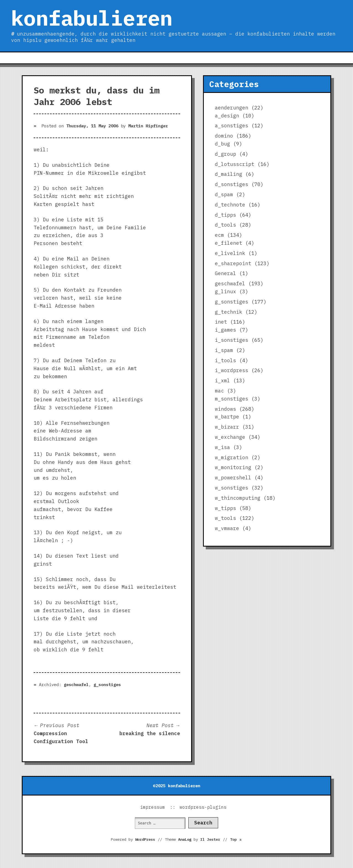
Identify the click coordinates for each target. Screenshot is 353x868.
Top (236, 839)
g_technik (228, 312)
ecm (219, 235)
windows (225, 409)
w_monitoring (233, 467)
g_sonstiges (107, 684)
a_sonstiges (232, 126)
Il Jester (210, 839)
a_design (227, 116)
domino (224, 136)
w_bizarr (227, 427)
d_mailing (228, 174)
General (225, 273)
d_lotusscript (235, 164)
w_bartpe (227, 417)
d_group (225, 154)
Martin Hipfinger (148, 126)
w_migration (232, 457)
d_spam (224, 194)
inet (221, 322)
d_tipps (225, 215)
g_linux (225, 291)
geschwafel (76, 684)
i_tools (225, 360)
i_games (225, 330)
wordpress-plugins (203, 807)
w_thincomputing (238, 498)
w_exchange (230, 437)
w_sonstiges (232, 488)
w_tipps (225, 508)
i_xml (222, 381)
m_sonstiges (232, 399)
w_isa (222, 447)
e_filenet (228, 243)
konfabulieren (92, 18)
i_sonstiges (232, 340)
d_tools (225, 225)
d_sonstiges (232, 184)
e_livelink (230, 253)
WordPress (145, 839)
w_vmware (227, 528)
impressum (153, 807)
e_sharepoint (233, 263)
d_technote (230, 205)
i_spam (224, 350)
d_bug (222, 144)
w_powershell (233, 478)
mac (219, 391)
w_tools (225, 518)
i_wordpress (232, 370)
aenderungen (232, 108)
